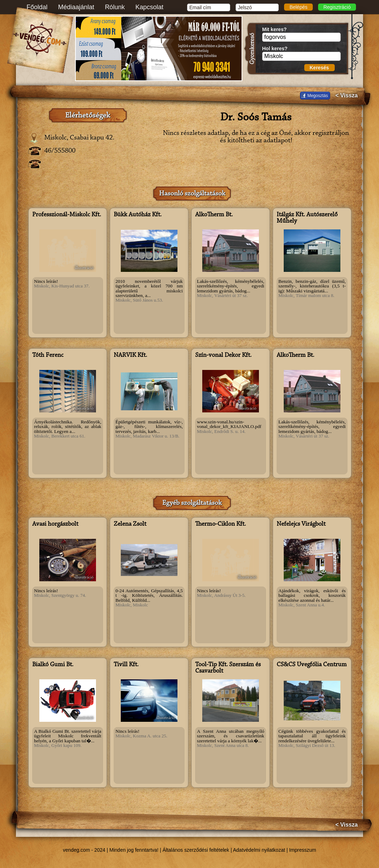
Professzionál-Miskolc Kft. (67, 215)
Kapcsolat (149, 7)
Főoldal (37, 7)
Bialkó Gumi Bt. (53, 665)
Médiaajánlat (76, 7)
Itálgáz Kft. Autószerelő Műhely (307, 218)
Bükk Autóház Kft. (138, 215)
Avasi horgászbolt (55, 524)
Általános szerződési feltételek (196, 850)
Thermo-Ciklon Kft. (220, 524)
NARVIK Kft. (130, 355)
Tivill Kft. (126, 665)
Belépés (298, 7)
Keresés (319, 68)
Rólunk (115, 7)
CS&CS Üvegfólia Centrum (312, 665)
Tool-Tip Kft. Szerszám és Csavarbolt (228, 668)
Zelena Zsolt (130, 524)
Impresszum (302, 850)
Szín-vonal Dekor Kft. (223, 355)
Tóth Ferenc (48, 355)
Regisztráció (337, 7)
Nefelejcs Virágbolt (301, 524)
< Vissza (347, 96)
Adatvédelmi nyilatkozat (259, 850)
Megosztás (318, 96)
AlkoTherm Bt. (214, 215)
